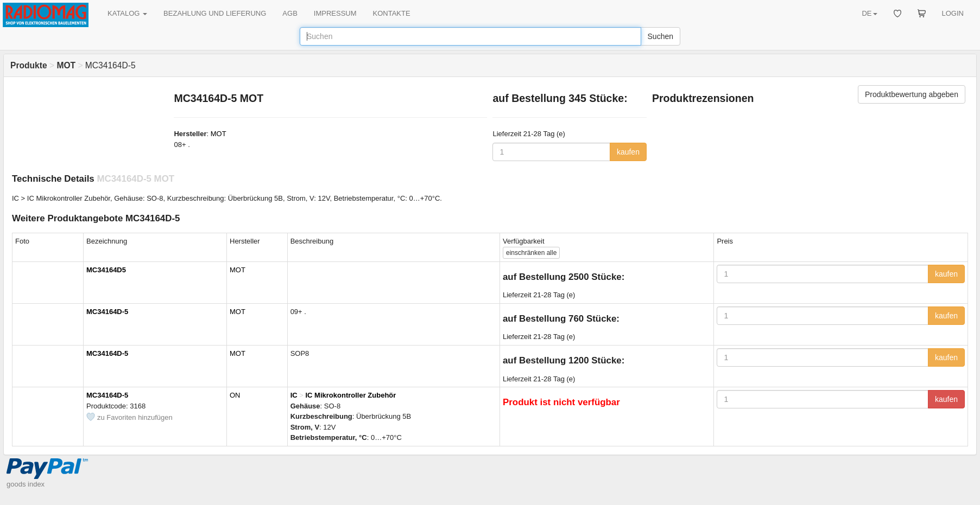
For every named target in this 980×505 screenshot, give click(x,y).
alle (531, 253)
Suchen (660, 36)
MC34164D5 (106, 270)
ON (235, 395)
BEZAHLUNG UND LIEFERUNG (215, 13)
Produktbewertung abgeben (912, 94)
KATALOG (127, 13)
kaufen (628, 152)
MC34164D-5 (107, 312)
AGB (290, 13)
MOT (219, 134)
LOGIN (953, 13)
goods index (26, 484)
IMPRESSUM (335, 13)
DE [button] (869, 13)
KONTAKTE (392, 13)
